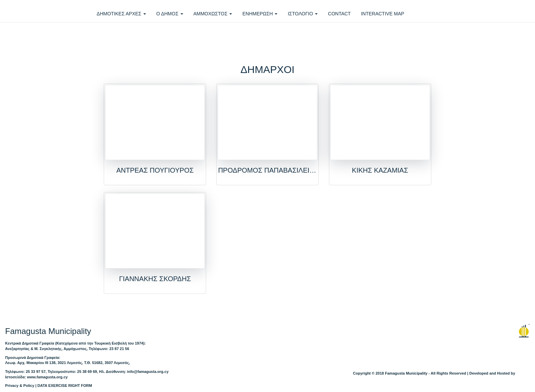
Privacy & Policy (20, 386)
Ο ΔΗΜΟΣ (170, 14)
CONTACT (339, 14)
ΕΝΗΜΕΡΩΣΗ (260, 14)
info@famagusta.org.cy (148, 372)
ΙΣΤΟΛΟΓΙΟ (303, 14)
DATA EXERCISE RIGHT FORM (65, 386)
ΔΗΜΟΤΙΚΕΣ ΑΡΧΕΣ (121, 14)
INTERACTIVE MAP (383, 14)
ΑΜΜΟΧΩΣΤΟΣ (213, 14)
